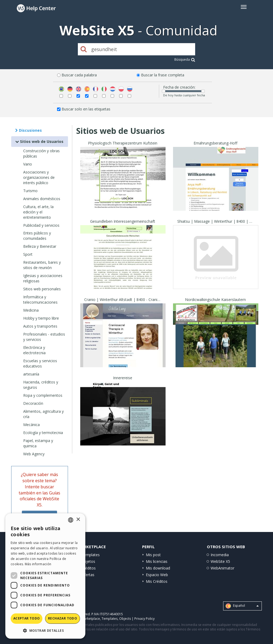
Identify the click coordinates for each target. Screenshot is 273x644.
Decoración (33, 403)
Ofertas (88, 575)
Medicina (31, 310)
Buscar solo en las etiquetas (86, 109)
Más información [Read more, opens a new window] (38, 564)
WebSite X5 (220, 561)
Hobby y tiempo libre (41, 318)
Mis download (158, 568)
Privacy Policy (144, 619)
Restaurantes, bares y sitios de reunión (42, 265)
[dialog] (45, 576)
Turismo (30, 191)
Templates (91, 555)
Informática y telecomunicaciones (40, 300)
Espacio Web (157, 575)
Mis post (153, 555)
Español (242, 606)
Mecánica (31, 425)
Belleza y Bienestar (40, 246)
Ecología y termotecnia (43, 433)
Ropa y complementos (43, 395)
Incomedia (220, 555)
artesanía (31, 374)
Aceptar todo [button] (27, 618)
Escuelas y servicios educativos (40, 363)
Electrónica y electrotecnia (34, 350)
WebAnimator (222, 568)
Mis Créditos (157, 581)
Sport (28, 254)
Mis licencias (157, 561)
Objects (125, 619)
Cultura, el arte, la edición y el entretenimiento (38, 212)
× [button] (78, 520)
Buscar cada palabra (79, 75)
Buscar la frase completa (163, 75)
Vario (28, 164)
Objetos (88, 561)
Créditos (89, 568)
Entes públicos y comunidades (37, 236)
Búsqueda (185, 59)
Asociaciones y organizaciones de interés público (39, 177)
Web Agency (34, 454)
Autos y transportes (40, 326)
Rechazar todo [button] (63, 618)
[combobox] (71, 520)
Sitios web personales (42, 289)
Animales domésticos (42, 199)
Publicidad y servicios (41, 225)
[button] (45, 630)
